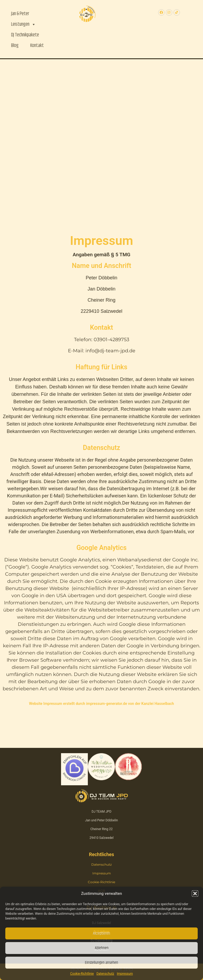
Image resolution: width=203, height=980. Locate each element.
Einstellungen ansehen (101, 963)
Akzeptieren (101, 933)
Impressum (125, 974)
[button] (195, 894)
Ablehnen (102, 948)
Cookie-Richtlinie (82, 974)
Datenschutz (105, 974)
